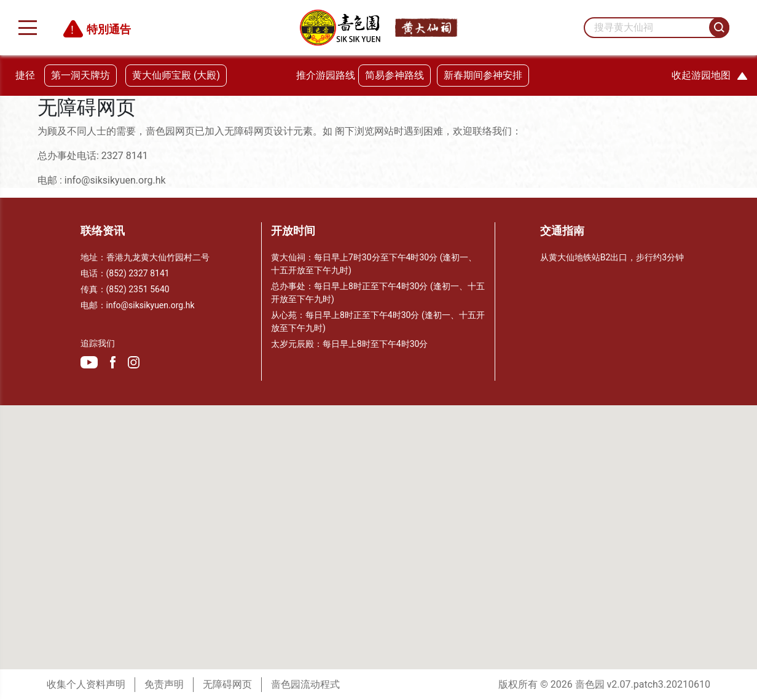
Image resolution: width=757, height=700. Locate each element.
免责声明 (164, 684)
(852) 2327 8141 (138, 273)
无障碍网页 (227, 684)
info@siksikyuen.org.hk (151, 305)
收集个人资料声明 (86, 684)
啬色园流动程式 (305, 684)
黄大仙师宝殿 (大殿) (176, 75)
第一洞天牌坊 (80, 75)
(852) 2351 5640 (138, 289)
